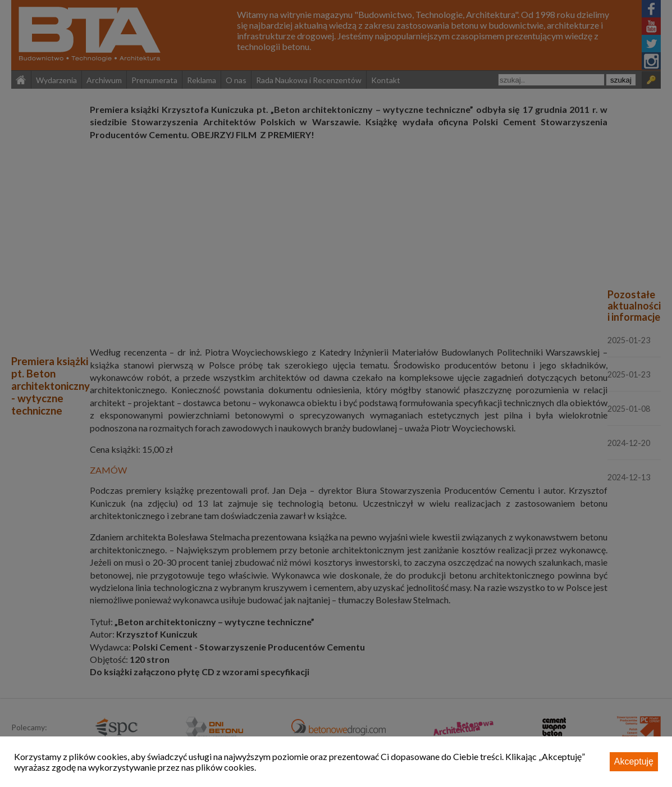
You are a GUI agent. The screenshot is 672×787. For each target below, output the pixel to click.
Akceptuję (634, 761)
